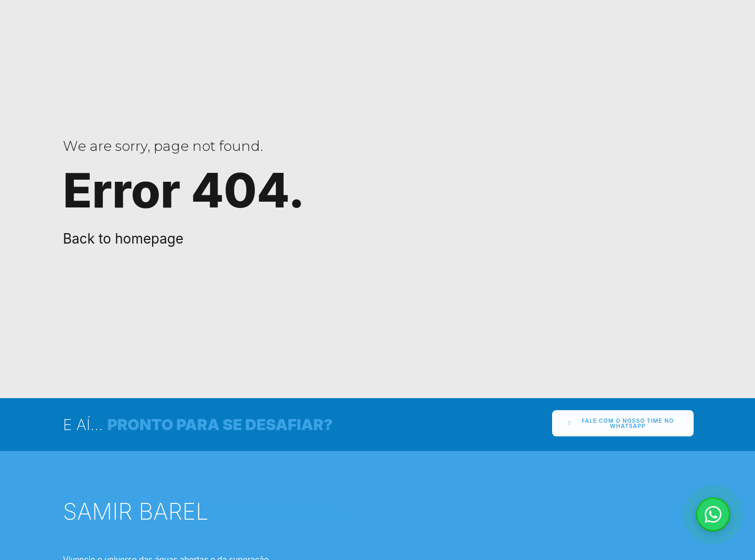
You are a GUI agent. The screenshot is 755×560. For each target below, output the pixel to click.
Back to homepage (123, 239)
